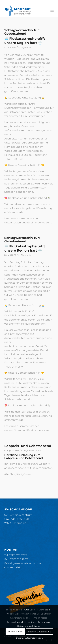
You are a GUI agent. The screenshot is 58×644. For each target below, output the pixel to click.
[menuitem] (52, 11)
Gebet (38, 450)
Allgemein (26, 47)
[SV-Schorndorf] (24, 11)
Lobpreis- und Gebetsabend (28, 446)
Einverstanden (15, 631)
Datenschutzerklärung (40, 631)
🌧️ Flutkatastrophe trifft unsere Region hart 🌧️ (25, 41)
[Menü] (52, 11)
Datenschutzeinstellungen (29, 638)
